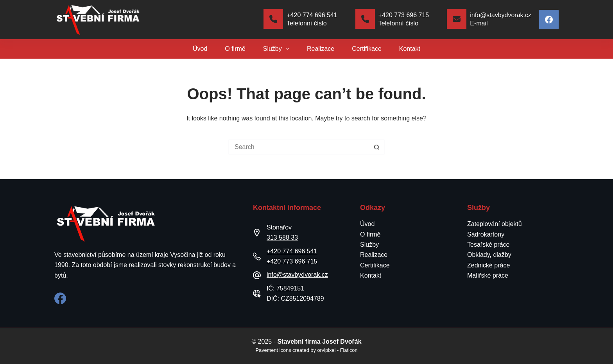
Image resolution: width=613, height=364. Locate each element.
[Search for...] (299, 147)
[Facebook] (549, 20)
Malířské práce (488, 275)
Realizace (321, 49)
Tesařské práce (488, 245)
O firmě (235, 49)
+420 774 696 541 (292, 251)
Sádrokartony (486, 234)
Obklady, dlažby (489, 255)
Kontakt (410, 49)
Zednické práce (488, 265)
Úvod (200, 49)
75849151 (290, 288)
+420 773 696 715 (292, 261)
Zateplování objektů (495, 224)
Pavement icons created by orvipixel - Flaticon (306, 350)
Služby (278, 49)
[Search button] (377, 147)
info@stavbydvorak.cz (297, 275)
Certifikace (367, 49)
